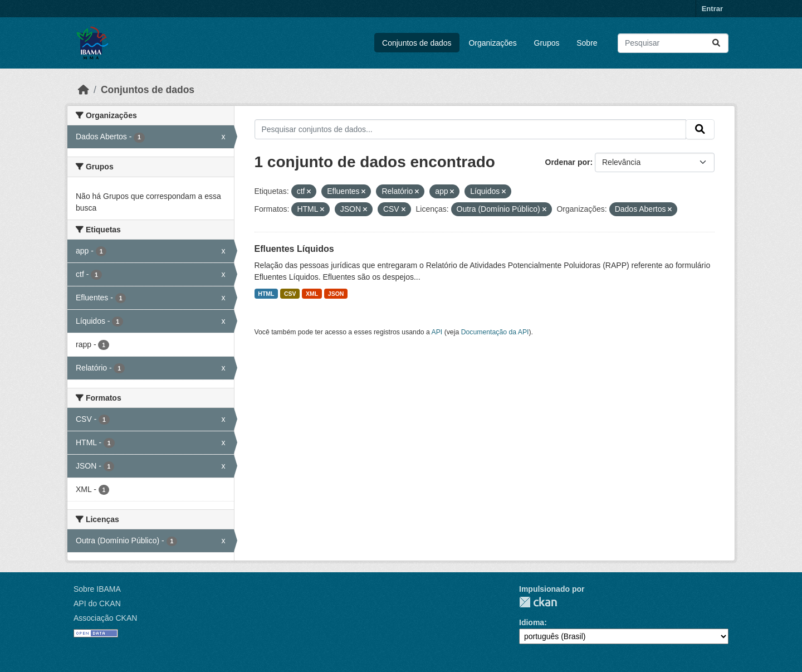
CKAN (538, 602)
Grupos (547, 43)
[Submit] (716, 43)
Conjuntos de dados (417, 43)
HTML (266, 294)
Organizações (492, 43)
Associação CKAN (105, 618)
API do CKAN (97, 603)
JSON (336, 294)
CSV (290, 294)
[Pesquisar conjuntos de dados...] (673, 43)
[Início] (84, 90)
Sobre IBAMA (97, 589)
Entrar (712, 9)
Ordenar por (568, 162)
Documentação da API (495, 332)
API (437, 332)
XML (312, 294)
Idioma (532, 622)
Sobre (587, 43)
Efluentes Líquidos (294, 249)
